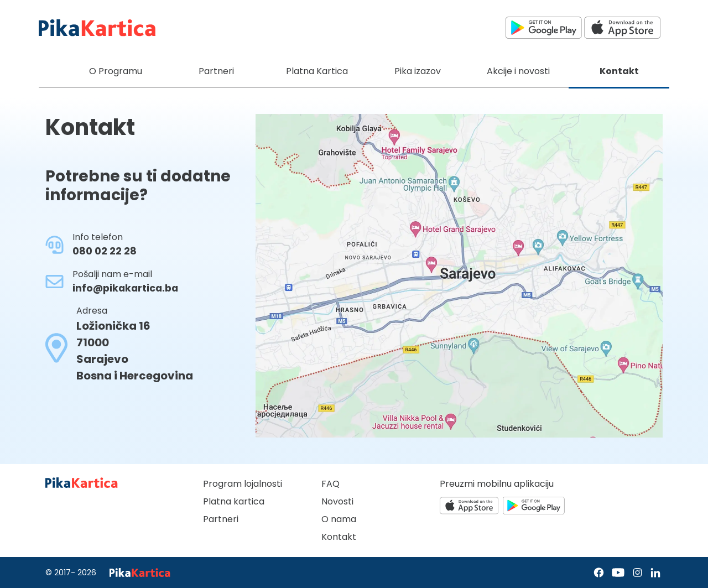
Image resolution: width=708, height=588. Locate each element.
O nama (339, 519)
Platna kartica (234, 501)
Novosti (337, 501)
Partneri (221, 519)
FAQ (330, 484)
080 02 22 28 (105, 251)
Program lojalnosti (243, 484)
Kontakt (339, 537)
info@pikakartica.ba (125, 288)
